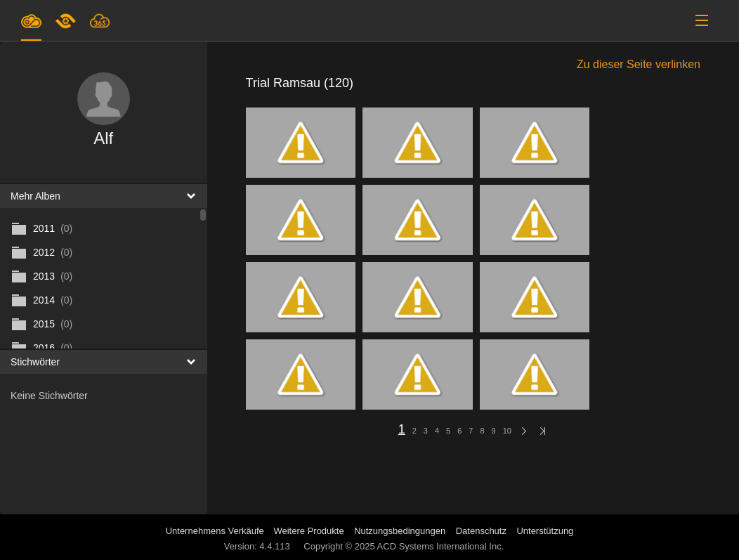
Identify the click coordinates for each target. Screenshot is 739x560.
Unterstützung (545, 531)
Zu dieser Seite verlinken (639, 64)
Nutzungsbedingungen (400, 531)
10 (507, 431)
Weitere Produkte (308, 531)
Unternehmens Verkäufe (216, 531)
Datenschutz (481, 531)
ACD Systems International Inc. (441, 546)
